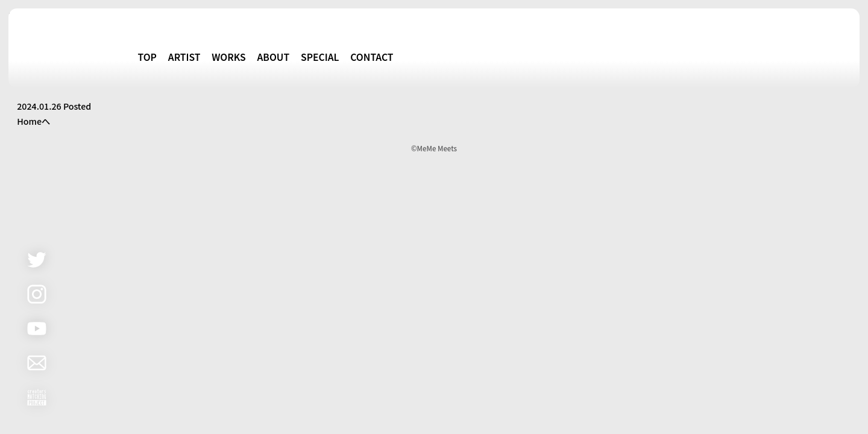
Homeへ (33, 121)
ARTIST (184, 57)
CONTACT (372, 57)
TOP (147, 57)
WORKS (228, 57)
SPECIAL (320, 57)
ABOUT (273, 57)
